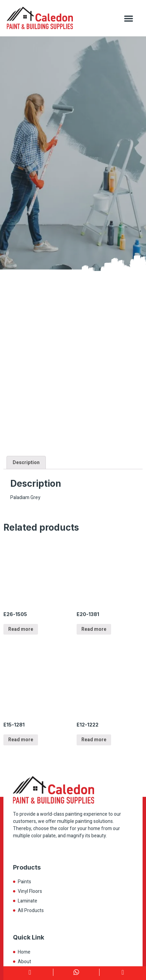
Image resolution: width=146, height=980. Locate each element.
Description (26, 463)
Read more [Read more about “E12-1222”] (94, 740)
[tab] (26, 462)
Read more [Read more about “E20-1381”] (94, 629)
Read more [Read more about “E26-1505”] (21, 629)
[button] (129, 18)
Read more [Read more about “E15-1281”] (21, 740)
